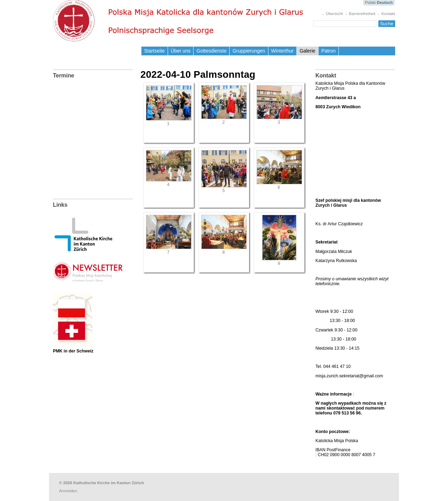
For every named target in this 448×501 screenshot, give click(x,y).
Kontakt (388, 14)
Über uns (181, 51)
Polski (370, 2)
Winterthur (282, 51)
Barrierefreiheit (362, 14)
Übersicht (334, 14)
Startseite (155, 51)
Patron (328, 51)
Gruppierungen (249, 51)
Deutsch (385, 2)
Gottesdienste (211, 51)
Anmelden (68, 491)
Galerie (307, 51)
